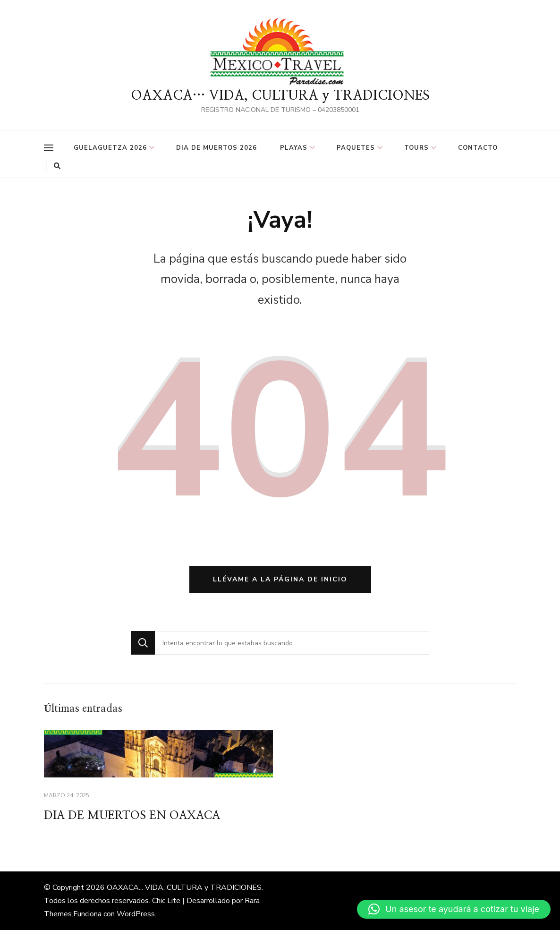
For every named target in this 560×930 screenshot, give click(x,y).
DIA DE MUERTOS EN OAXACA (132, 816)
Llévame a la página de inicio (280, 579)
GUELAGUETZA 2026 (110, 148)
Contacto (478, 148)
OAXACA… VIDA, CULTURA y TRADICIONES (280, 96)
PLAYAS (294, 148)
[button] (454, 909)
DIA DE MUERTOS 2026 (216, 148)
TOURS (416, 148)
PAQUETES (356, 148)
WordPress (136, 914)
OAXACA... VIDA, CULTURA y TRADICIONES (184, 887)
